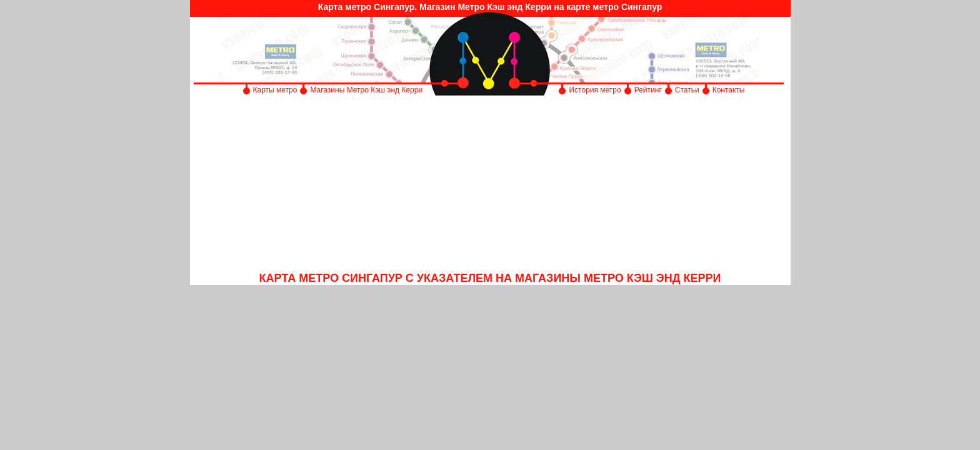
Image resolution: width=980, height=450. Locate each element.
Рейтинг (648, 90)
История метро (595, 90)
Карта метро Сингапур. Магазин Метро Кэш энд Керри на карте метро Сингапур (490, 7)
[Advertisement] (490, 184)
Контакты (729, 90)
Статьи (687, 90)
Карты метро (275, 90)
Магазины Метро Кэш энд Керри (367, 90)
